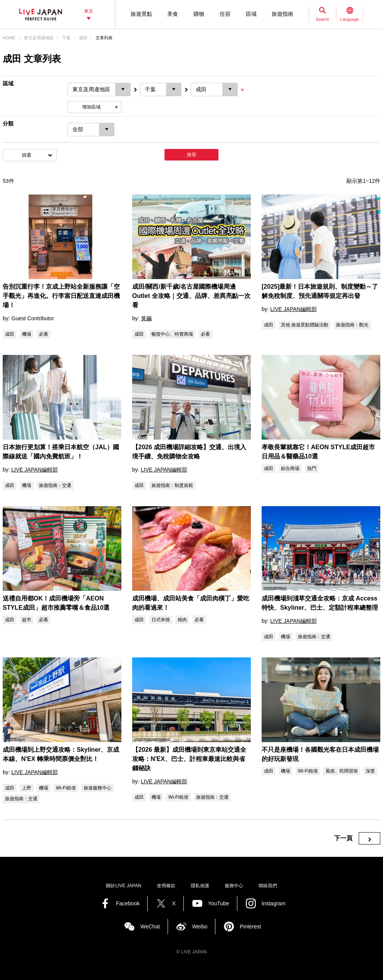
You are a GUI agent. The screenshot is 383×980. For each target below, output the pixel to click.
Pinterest (250, 926)
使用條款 (166, 886)
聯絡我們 (268, 886)
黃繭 (146, 318)
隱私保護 (200, 886)
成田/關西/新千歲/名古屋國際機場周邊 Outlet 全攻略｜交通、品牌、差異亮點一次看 (191, 296)
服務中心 (234, 886)
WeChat (150, 926)
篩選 (27, 155)
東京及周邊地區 (39, 38)
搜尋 (191, 155)
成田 (83, 38)
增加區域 (91, 107)
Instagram (274, 903)
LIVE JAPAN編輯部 (294, 309)
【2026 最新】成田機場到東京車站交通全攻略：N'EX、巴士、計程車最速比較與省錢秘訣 (189, 759)
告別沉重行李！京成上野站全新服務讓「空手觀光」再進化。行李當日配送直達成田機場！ (61, 296)
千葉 (66, 38)
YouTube (219, 903)
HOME (9, 38)
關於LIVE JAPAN (123, 886)
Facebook (128, 903)
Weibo (200, 926)
